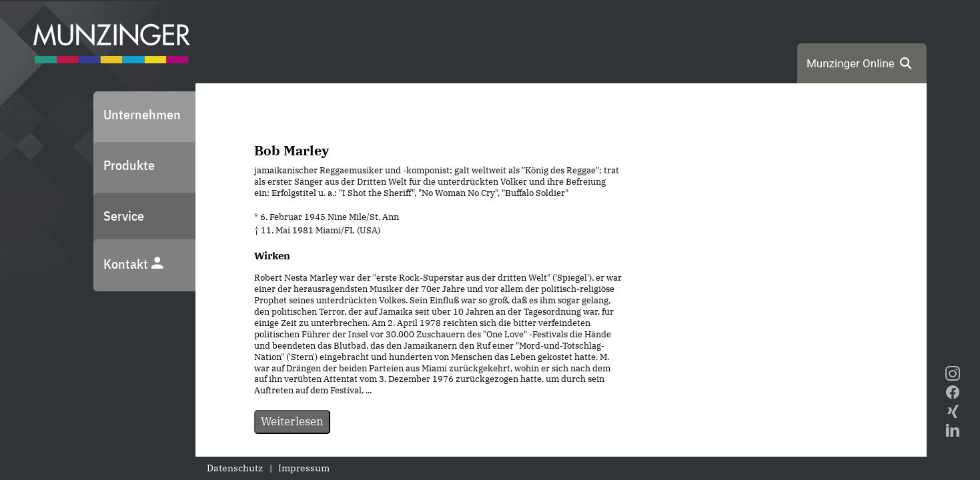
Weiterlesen (292, 421)
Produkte (129, 165)
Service (124, 216)
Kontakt (134, 264)
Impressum (304, 468)
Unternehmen (142, 114)
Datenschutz (235, 468)
